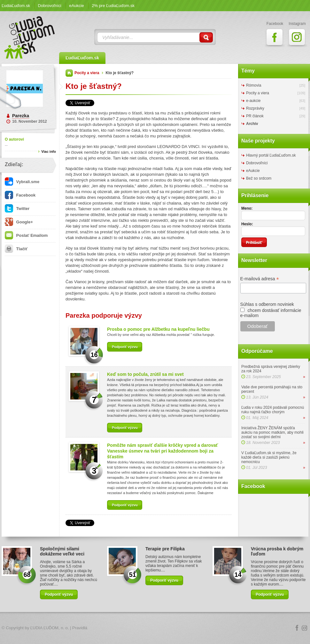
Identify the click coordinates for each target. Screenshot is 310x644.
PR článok (255, 116)
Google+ (19, 222)
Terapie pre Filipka (165, 549)
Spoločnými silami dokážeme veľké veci (62, 551)
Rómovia (254, 85)
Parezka (21, 116)
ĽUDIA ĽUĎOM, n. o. (50, 628)
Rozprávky (255, 108)
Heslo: (247, 224)
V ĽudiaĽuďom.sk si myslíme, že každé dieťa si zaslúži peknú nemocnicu (269, 457)
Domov (69, 73)
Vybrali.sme (22, 182)
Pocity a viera (87, 73)
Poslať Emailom (26, 235)
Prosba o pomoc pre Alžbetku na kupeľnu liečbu (158, 329)
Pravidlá (80, 628)
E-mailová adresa (260, 279)
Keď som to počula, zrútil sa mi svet (145, 374)
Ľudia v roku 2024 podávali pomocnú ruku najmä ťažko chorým (273, 410)
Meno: (247, 208)
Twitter (17, 209)
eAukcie (76, 6)
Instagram (305, 628)
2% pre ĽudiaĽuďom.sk (113, 6)
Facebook (20, 195)
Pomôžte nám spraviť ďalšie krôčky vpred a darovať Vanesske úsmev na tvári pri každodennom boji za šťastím (163, 451)
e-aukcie (253, 101)
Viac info (49, 151)
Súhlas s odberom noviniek (267, 304)
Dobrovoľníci (50, 6)
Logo (155, 628)
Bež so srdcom (259, 178)
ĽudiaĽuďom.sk (16, 6)
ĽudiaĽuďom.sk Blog (30, 37)
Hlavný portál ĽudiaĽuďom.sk (271, 155)
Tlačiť (16, 249)
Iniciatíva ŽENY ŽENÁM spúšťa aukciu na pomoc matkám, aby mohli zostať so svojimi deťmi (272, 432)
